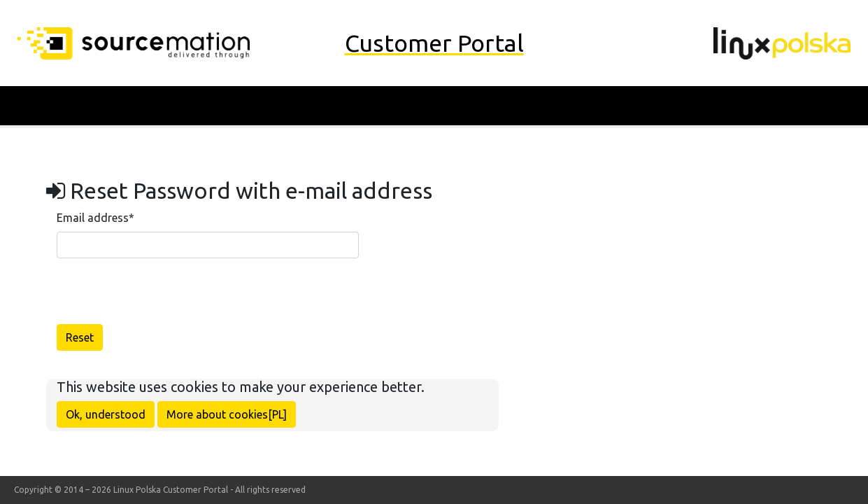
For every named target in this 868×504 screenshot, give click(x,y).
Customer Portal (434, 43)
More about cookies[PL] (227, 414)
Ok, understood (106, 414)
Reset (80, 337)
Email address (95, 218)
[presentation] (163, 297)
